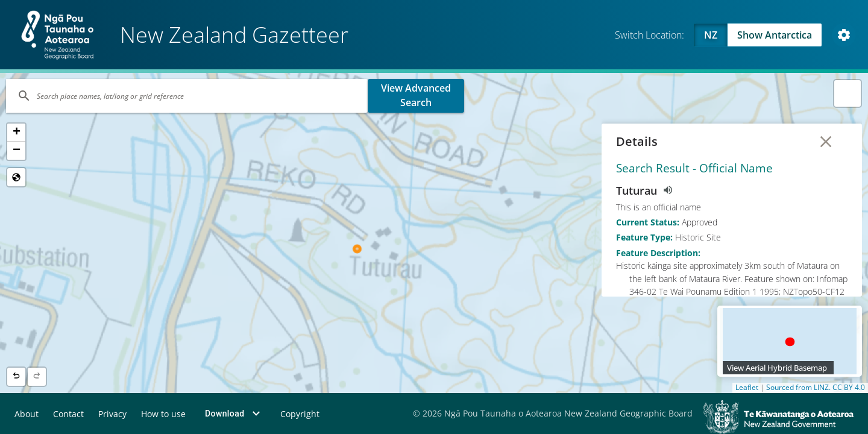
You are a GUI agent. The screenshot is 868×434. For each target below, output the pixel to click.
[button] (16, 133)
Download (234, 414)
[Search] (187, 96)
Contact (68, 414)
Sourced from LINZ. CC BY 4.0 (816, 388)
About (27, 414)
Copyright (300, 414)
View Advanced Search (416, 95)
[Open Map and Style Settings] (844, 35)
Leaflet (747, 388)
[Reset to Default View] (16, 177)
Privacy (112, 414)
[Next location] (37, 377)
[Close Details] (826, 142)
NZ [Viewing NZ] (711, 35)
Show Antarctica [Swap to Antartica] (775, 35)
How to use (163, 414)
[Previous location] (16, 377)
